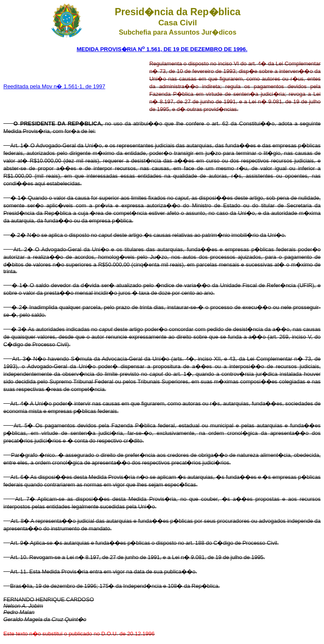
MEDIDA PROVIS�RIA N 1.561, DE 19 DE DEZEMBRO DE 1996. (162, 49)
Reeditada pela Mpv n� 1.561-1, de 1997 (54, 86)
